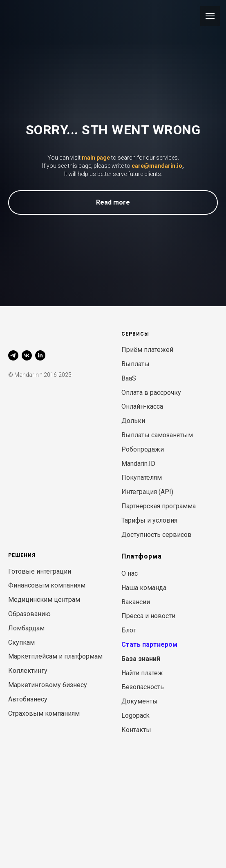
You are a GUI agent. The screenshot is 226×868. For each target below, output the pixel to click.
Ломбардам (26, 628)
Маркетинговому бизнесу (48, 685)
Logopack (135, 716)
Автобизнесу (28, 699)
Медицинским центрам (44, 600)
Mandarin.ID (138, 464)
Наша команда (144, 588)
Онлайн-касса (142, 406)
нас (133, 573)
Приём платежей (147, 350)
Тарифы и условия (149, 520)
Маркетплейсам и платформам (55, 656)
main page (96, 158)
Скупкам (21, 642)
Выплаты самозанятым (157, 435)
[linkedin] (40, 355)
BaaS (129, 378)
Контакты (136, 730)
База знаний (141, 659)
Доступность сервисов (157, 535)
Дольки (133, 421)
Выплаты (135, 364)
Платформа (142, 556)
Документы (140, 701)
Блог (129, 630)
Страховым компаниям (44, 713)
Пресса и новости (148, 616)
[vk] (27, 355)
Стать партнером (149, 644)
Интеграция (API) (147, 492)
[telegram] (13, 355)
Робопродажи (143, 449)
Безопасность (143, 687)
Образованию (29, 614)
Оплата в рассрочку (151, 393)
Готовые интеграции (40, 571)
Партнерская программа (159, 506)
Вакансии (136, 602)
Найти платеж (142, 673)
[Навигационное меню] (210, 16)
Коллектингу (28, 671)
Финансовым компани (43, 585)
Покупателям (142, 477)
